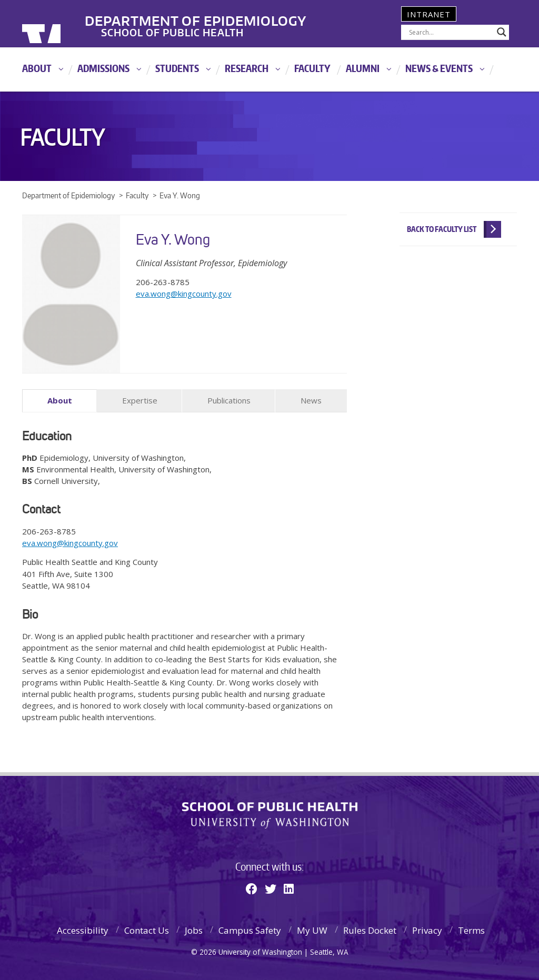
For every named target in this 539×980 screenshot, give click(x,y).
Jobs (194, 929)
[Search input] (450, 32)
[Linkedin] (289, 887)
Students (177, 68)
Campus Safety (250, 929)
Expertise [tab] (140, 400)
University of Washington (65, 24)
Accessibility (83, 929)
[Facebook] (252, 887)
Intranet (429, 14)
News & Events (439, 68)
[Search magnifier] (502, 32)
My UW (312, 929)
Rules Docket (370, 929)
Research (247, 68)
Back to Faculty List (442, 229)
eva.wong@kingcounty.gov (184, 294)
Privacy (427, 929)
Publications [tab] (229, 400)
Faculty (312, 68)
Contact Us (147, 929)
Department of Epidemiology (239, 15)
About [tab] (60, 400)
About (37, 68)
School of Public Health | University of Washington (270, 814)
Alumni (363, 68)
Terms (471, 929)
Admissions (103, 68)
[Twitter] (271, 887)
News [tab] (311, 400)
